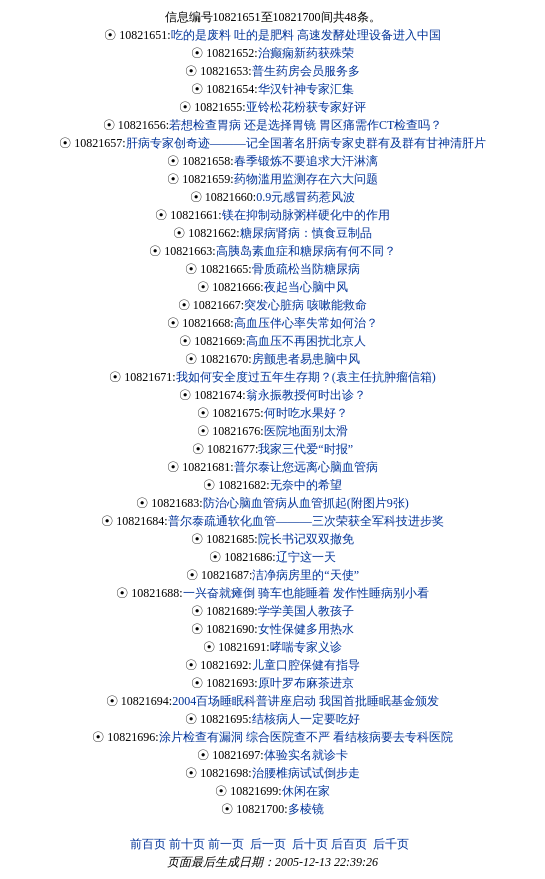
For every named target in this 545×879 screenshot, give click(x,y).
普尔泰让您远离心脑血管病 (306, 467)
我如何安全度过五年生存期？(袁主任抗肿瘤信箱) (306, 377)
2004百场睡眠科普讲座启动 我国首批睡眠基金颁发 (305, 701)
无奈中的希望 (306, 485)
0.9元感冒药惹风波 (305, 197)
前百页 (148, 844)
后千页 (391, 844)
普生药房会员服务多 (306, 71)
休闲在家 (306, 791)
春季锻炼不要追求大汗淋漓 (306, 161)
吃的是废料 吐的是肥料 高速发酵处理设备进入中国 (306, 35)
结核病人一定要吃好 (306, 719)
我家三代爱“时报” (305, 449)
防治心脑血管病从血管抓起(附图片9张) (306, 503)
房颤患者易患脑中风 (306, 359)
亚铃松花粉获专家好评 (306, 107)
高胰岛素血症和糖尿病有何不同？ (306, 251)
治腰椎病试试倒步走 (306, 773)
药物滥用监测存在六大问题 (306, 179)
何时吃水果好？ (306, 413)
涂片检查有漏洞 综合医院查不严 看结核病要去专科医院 (306, 737)
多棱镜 (306, 809)
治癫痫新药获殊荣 (306, 53)
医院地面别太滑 (306, 431)
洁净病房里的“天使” (305, 575)
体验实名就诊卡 (306, 755)
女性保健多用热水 (306, 629)
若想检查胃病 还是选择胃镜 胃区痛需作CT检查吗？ (305, 125)
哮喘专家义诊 (306, 647)
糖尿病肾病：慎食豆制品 (306, 233)
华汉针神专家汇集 (306, 89)
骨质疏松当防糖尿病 (306, 269)
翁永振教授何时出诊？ (306, 395)
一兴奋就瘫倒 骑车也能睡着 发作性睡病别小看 (306, 593)
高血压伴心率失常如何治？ (306, 323)
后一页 (268, 844)
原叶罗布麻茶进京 (306, 683)
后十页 (310, 844)
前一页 (226, 844)
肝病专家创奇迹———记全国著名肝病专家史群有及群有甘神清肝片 (306, 143)
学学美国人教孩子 (306, 611)
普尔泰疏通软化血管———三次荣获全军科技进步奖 (306, 521)
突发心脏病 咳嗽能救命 (305, 305)
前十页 (187, 844)
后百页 (349, 844)
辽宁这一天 (306, 557)
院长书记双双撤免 (306, 539)
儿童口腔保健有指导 (306, 665)
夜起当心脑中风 (306, 287)
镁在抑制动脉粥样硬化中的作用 (306, 215)
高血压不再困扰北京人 (306, 341)
